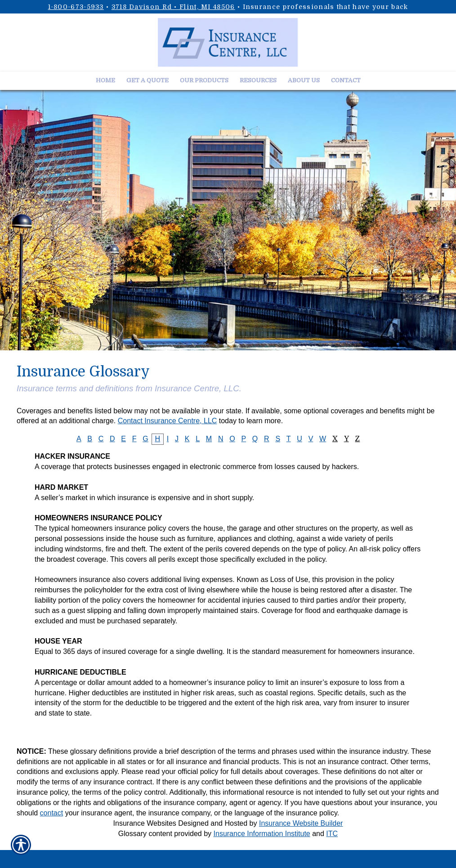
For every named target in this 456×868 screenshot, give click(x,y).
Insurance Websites (145, 823)
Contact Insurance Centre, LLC (168, 421)
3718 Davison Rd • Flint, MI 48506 (173, 7)
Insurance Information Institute (262, 834)
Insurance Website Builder (301, 823)
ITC (332, 834)
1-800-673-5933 (76, 7)
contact (52, 813)
